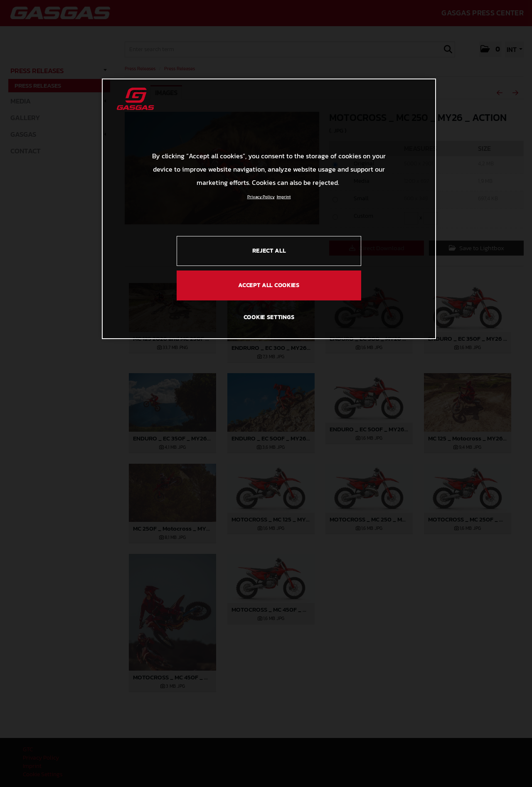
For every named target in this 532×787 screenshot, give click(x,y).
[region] (269, 209)
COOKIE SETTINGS (269, 317)
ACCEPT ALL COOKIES (269, 285)
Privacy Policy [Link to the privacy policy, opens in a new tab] (261, 197)
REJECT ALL (269, 251)
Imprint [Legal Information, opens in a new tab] (284, 197)
